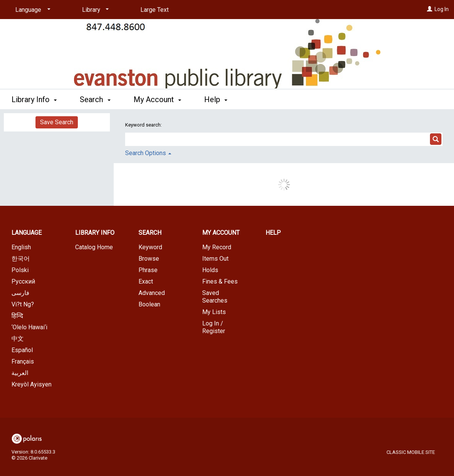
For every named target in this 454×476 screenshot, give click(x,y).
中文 (18, 339)
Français (23, 361)
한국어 (21, 259)
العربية (20, 373)
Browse (149, 259)
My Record (217, 247)
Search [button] (95, 99)
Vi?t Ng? (23, 304)
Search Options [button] (148, 153)
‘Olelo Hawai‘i (29, 327)
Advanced (152, 293)
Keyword (150, 247)
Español (22, 350)
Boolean (149, 304)
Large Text (155, 10)
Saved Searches (215, 297)
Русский (23, 281)
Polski (20, 270)
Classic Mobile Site (411, 452)
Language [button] (27, 233)
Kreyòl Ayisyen (31, 384)
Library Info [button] (34, 99)
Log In (442, 9)
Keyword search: (144, 125)
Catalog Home (94, 247)
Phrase (148, 270)
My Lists (214, 312)
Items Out (215, 259)
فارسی (20, 293)
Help (273, 233)
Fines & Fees (220, 281)
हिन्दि (17, 316)
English (21, 247)
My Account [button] (157, 99)
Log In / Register (214, 327)
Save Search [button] (57, 122)
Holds (210, 270)
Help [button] (216, 99)
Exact (146, 281)
